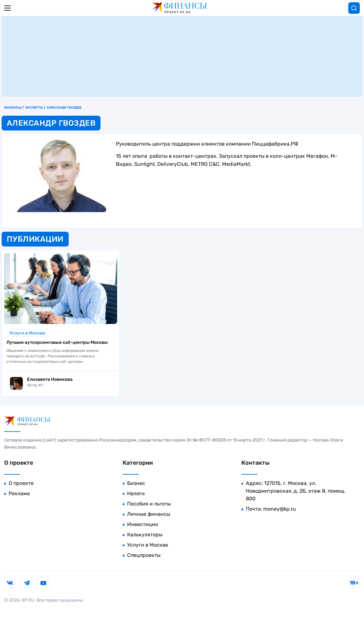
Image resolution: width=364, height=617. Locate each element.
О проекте (21, 483)
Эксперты (34, 108)
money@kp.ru (280, 509)
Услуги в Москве (27, 333)
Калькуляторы (145, 535)
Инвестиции (143, 524)
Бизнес (136, 483)
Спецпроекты (144, 555)
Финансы (13, 108)
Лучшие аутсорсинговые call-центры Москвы (57, 342)
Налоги (136, 493)
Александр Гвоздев (64, 108)
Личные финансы (149, 514)
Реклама (19, 493)
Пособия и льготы (149, 504)
